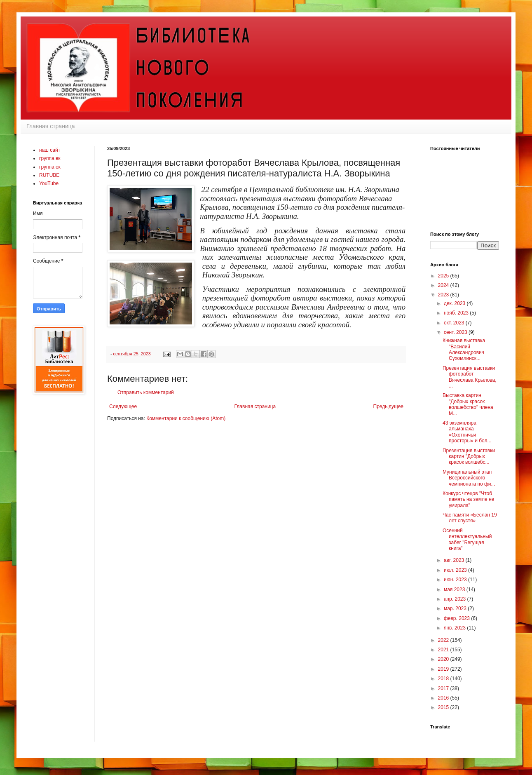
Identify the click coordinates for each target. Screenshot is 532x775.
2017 (444, 688)
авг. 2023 (455, 560)
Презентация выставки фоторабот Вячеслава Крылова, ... (470, 377)
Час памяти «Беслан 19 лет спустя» (470, 518)
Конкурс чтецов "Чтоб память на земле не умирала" (468, 499)
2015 (444, 707)
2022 (444, 640)
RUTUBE (49, 175)
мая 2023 (455, 589)
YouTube (49, 183)
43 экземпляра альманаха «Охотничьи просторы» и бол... (467, 432)
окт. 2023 (455, 323)
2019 (444, 669)
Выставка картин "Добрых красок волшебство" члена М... (468, 404)
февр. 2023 (457, 618)
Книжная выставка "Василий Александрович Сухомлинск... (464, 349)
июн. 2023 (456, 580)
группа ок (50, 167)
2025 (444, 276)
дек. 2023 (455, 303)
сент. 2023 (456, 332)
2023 (444, 295)
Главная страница (51, 126)
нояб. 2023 (457, 313)
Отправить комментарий (146, 392)
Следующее (123, 406)
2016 (444, 698)
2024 (444, 285)
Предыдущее (388, 406)
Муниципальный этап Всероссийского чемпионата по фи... (469, 478)
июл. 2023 (456, 570)
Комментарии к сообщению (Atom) (186, 418)
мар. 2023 (456, 608)
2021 (444, 650)
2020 (444, 659)
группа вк (50, 158)
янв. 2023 (455, 628)
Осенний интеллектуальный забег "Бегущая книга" (467, 539)
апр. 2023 (456, 599)
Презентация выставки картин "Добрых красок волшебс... (469, 457)
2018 (444, 679)
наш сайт (50, 150)
